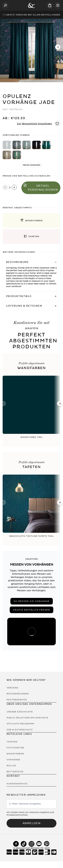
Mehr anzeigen (31, 165)
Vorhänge (13, 760)
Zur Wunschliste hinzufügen (34, 124)
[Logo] (31, 5)
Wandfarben (15, 754)
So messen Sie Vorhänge (32, 601)
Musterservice (17, 700)
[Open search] (5, 5)
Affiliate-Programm (20, 724)
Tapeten (12, 742)
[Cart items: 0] (50, 5)
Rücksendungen (18, 694)
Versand (12, 688)
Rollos (11, 766)
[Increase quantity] (14, 188)
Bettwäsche (15, 772)
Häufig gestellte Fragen (31, 610)
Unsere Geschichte (20, 712)
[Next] (58, 47)
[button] (31, 221)
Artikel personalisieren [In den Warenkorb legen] (41, 188)
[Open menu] (58, 5)
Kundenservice (17, 784)
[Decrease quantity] (5, 188)
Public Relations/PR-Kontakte (28, 718)
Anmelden (32, 823)
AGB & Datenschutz (20, 730)
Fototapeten (15, 748)
